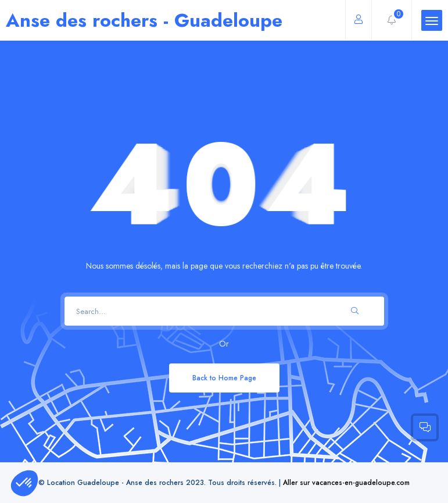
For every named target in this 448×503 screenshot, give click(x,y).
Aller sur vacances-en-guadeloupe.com (346, 482)
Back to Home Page (224, 378)
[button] (24, 483)
